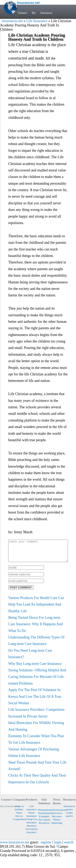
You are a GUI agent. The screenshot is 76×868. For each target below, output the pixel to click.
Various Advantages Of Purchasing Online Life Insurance (34, 757)
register (46, 846)
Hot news (57, 821)
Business (32, 830)
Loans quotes (69, 819)
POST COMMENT (21, 592)
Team (19, 817)
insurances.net (12, 21)
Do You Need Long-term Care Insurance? (30, 658)
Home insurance (31, 819)
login (58, 846)
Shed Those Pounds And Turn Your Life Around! (37, 770)
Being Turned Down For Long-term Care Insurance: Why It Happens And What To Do (35, 628)
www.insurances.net (15, 846)
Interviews (57, 817)
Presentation (44, 814)
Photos (57, 824)
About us (19, 810)
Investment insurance (31, 835)
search (69, 846)
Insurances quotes (69, 812)
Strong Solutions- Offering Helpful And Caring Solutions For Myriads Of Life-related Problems (37, 681)
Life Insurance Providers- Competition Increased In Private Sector (36, 717)
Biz (34, 13)
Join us (19, 820)
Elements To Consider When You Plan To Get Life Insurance (36, 743)
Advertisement (57, 814)
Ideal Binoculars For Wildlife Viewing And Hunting (36, 730)
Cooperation (19, 823)
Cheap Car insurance (32, 825)
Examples (44, 821)
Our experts (44, 824)
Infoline (19, 814)
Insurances (46, 13)
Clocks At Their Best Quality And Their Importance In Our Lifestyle (37, 783)
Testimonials (44, 817)
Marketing (57, 827)
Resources (44, 827)
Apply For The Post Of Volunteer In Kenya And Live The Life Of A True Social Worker (35, 701)
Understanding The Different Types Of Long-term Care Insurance (36, 645)
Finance (23, 13)
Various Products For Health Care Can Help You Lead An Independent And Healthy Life (36, 609)
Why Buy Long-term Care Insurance (35, 668)
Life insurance (31, 812)
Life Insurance (37, 21)
